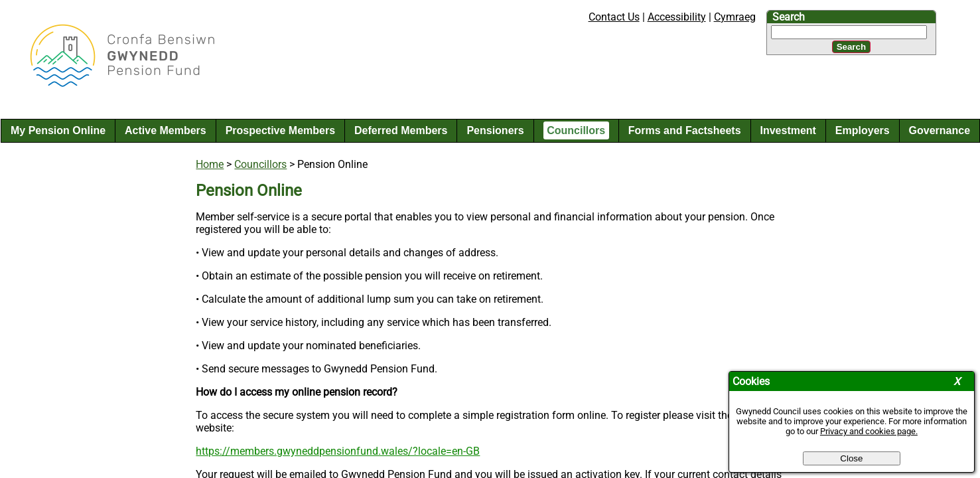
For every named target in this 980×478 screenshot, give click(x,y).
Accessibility (677, 17)
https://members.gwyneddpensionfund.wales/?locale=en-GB (338, 451)
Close (851, 458)
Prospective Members (280, 130)
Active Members (166, 130)
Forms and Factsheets (685, 130)
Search (789, 17)
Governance (940, 130)
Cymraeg (735, 17)
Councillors (576, 130)
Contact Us (614, 17)
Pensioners (495, 130)
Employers (863, 130)
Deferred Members (401, 130)
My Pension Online (58, 130)
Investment (788, 130)
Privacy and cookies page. (869, 431)
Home (210, 164)
